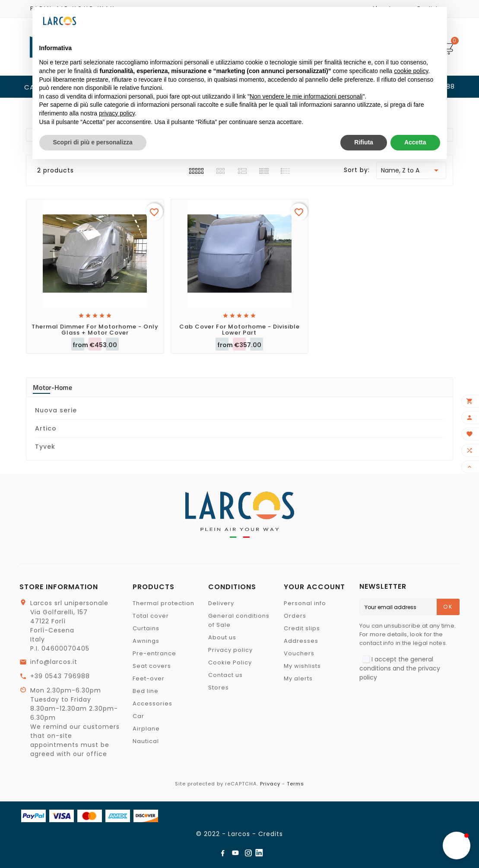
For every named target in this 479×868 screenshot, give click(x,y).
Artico (46, 428)
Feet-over (149, 678)
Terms (295, 784)
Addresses (301, 641)
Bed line (146, 691)
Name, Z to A (411, 170)
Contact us (225, 675)
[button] (457, 846)
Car (138, 716)
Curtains (146, 628)
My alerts (298, 678)
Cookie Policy (230, 662)
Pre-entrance (154, 653)
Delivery (221, 603)
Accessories (152, 704)
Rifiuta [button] (364, 142)
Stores (219, 688)
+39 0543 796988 (60, 676)
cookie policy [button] (411, 71)
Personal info (305, 603)
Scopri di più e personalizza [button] (93, 142)
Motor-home (52, 387)
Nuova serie (56, 410)
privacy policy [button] (117, 113)
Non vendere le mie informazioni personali (306, 96)
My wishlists (302, 666)
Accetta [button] (415, 142)
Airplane (146, 729)
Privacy (270, 784)
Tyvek (45, 447)
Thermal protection (163, 603)
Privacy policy (230, 650)
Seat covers (152, 666)
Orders (295, 616)
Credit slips (302, 628)
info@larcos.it (54, 662)
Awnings (146, 641)
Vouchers (299, 653)
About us (222, 637)
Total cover (151, 616)
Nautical (146, 741)
